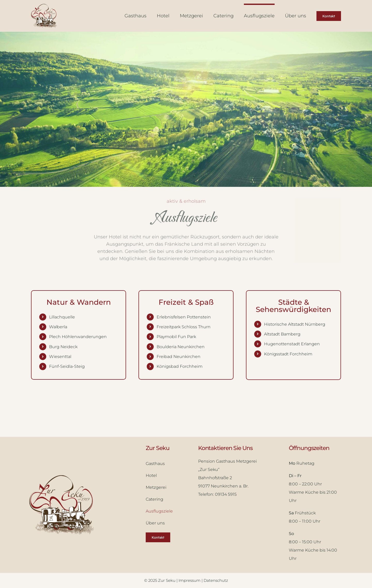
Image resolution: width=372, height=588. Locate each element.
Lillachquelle (62, 317)
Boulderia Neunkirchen (181, 347)
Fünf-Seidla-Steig (67, 366)
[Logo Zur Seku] (44, 6)
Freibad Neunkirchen (179, 357)
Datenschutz (216, 580)
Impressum (190, 580)
